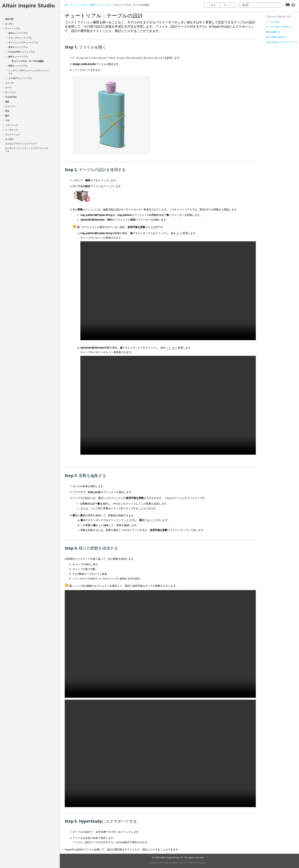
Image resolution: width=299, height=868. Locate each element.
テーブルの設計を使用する (278, 27)
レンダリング (12, 130)
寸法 (7, 120)
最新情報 (9, 19)
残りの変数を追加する (276, 37)
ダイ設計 (9, 139)
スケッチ (9, 83)
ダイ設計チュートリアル (20, 78)
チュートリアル (13, 28)
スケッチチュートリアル (20, 38)
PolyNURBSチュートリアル (22, 52)
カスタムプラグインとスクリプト (21, 144)
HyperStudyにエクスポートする (281, 42)
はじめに (9, 24)
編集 (7, 101)
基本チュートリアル (18, 33)
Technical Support (197, 862)
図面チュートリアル (18, 66)
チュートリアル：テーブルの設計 (28, 61)
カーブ (8, 87)
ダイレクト (10, 106)
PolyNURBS (11, 97)
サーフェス (10, 92)
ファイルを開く (273, 22)
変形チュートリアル (18, 47)
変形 (7, 111)
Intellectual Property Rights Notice (168, 862)
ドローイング (12, 125)
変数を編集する (273, 32)
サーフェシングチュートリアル (23, 42)
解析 (7, 116)
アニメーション (13, 134)
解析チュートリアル (18, 56)
